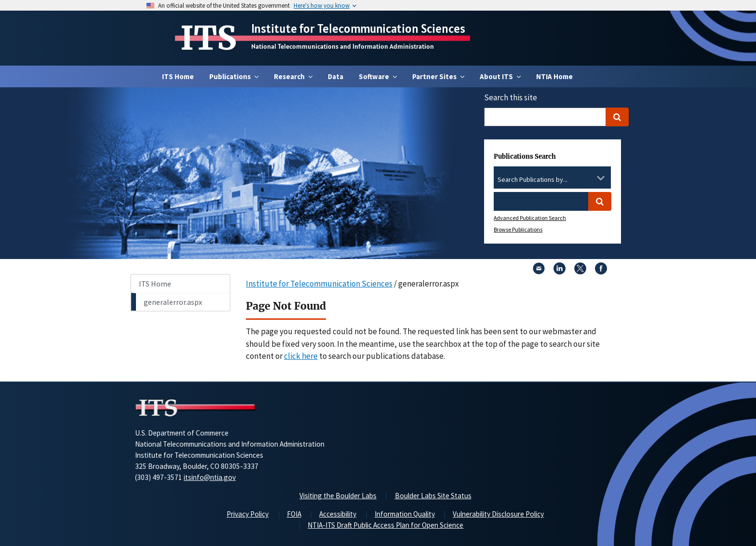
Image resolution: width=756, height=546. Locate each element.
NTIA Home (554, 76)
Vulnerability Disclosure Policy (498, 514)
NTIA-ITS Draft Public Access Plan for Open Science (385, 525)
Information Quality (405, 514)
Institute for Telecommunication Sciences (358, 28)
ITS (209, 38)
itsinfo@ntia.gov (210, 477)
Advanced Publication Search (530, 218)
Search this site (511, 97)
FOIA (294, 514)
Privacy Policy (248, 514)
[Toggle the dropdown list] (601, 178)
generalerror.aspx (173, 302)
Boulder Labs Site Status (433, 496)
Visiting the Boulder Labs (338, 496)
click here (301, 356)
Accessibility (338, 514)
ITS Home (178, 76)
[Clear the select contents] (588, 178)
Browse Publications (518, 229)
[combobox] (552, 180)
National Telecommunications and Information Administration (343, 46)
